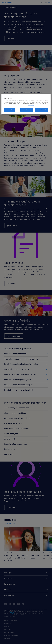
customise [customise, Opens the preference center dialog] (10, 110)
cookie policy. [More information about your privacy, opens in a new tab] (31, 105)
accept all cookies (41, 110)
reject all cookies (27, 110)
